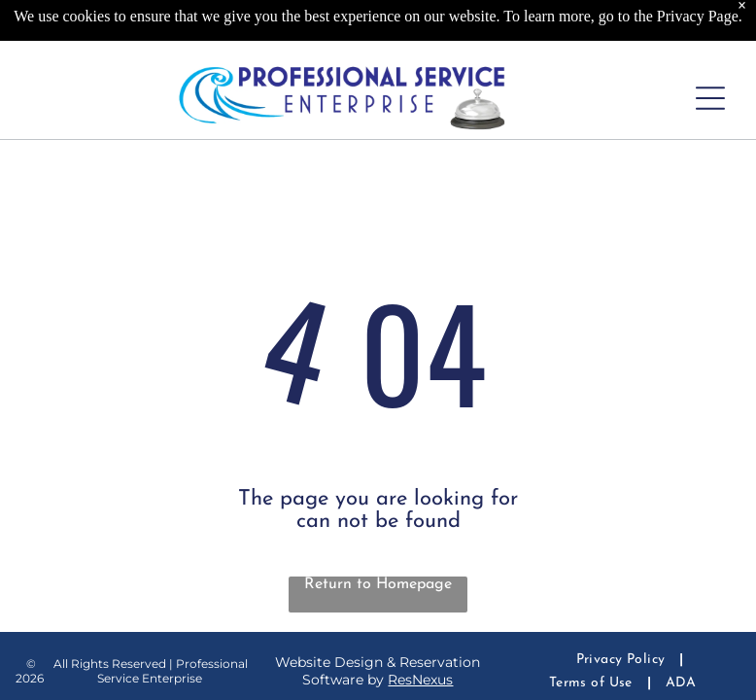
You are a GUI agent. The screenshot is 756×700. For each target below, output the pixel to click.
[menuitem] (623, 660)
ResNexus (420, 680)
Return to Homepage (378, 584)
